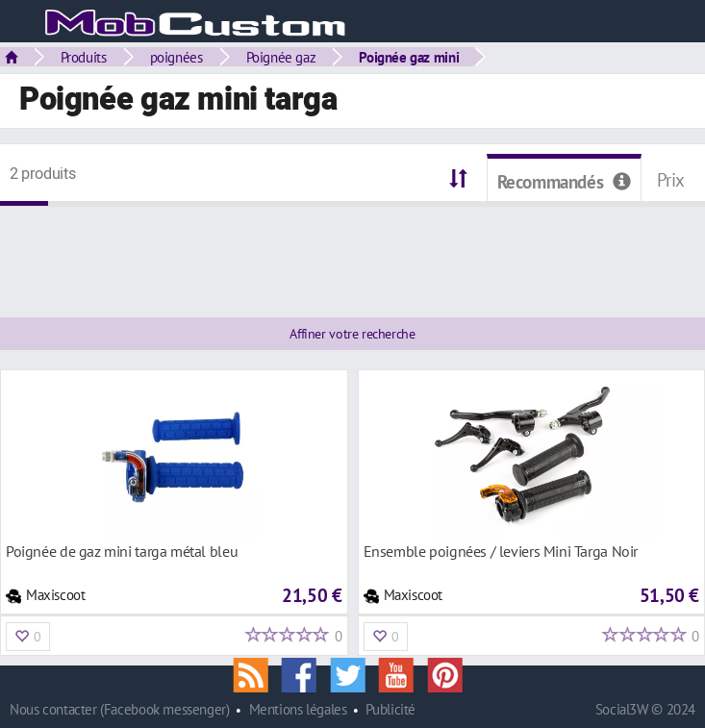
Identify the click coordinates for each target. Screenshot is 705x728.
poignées (176, 57)
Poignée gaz (281, 57)
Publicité (390, 709)
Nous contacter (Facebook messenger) (120, 709)
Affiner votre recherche (352, 334)
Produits (84, 57)
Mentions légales (298, 709)
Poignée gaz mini (409, 57)
